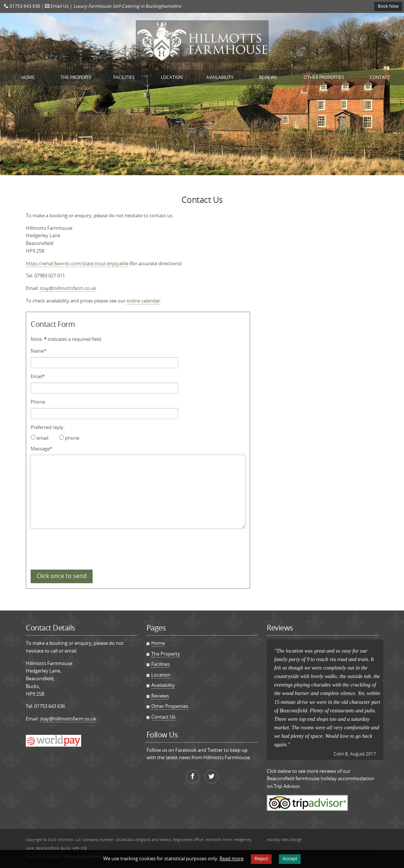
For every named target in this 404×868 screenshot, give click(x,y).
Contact (380, 77)
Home (28, 77)
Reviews (268, 77)
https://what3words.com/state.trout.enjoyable (77, 263)
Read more (232, 858)
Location (172, 77)
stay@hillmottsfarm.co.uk (68, 288)
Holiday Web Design (284, 840)
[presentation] (87, 548)
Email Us (57, 6)
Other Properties (324, 77)
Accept (290, 859)
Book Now (388, 6)
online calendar (143, 301)
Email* (38, 376)
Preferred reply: (48, 427)
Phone (38, 402)
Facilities (124, 77)
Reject (261, 859)
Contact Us (163, 717)
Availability (220, 77)
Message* (42, 449)
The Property (76, 77)
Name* (39, 351)
